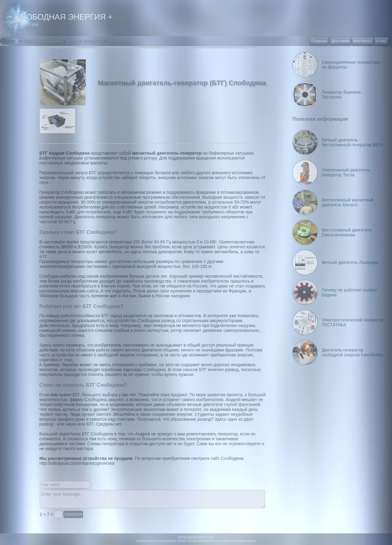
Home (9, 41)
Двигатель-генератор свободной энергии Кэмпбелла (352, 352)
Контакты (362, 41)
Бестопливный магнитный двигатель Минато (347, 202)
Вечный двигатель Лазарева (350, 262)
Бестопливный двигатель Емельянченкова (347, 232)
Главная (319, 41)
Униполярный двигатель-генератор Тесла (346, 172)
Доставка (340, 41)
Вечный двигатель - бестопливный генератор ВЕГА (352, 142)
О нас (381, 41)
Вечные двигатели (85, 41)
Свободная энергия (43, 41)
